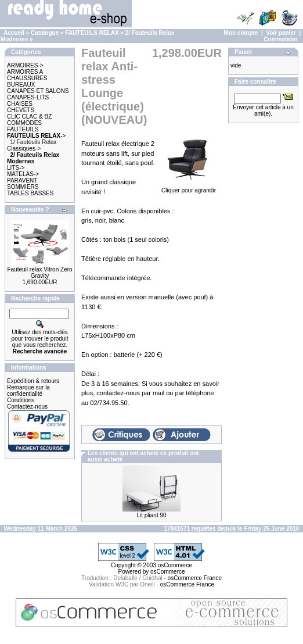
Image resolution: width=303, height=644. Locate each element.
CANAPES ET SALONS (38, 91)
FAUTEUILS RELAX (92, 33)
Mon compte (241, 33)
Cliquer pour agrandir (189, 187)
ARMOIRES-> (25, 65)
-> (36, 136)
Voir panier (281, 33)
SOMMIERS (23, 187)
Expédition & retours (33, 381)
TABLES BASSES (30, 193)
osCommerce (175, 565)
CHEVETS (21, 110)
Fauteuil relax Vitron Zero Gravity (39, 273)
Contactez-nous (27, 407)
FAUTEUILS (23, 129)
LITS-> (16, 168)
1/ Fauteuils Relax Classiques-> (32, 145)
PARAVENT (22, 180)
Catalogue (45, 33)
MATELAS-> (23, 174)
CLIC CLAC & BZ (29, 117)
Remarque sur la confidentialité (28, 391)
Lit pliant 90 (151, 515)
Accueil (14, 33)
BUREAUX (21, 85)
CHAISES (20, 104)
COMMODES (24, 123)
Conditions (21, 400)
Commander (280, 39)
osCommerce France (195, 578)
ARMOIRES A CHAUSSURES (27, 75)
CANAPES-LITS (28, 97)
